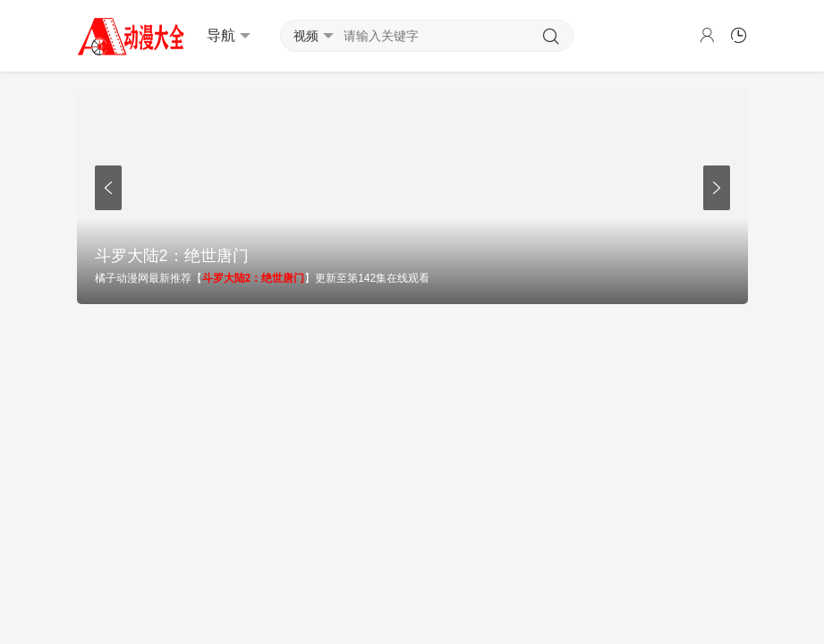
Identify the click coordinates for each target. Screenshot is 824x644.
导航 (229, 36)
